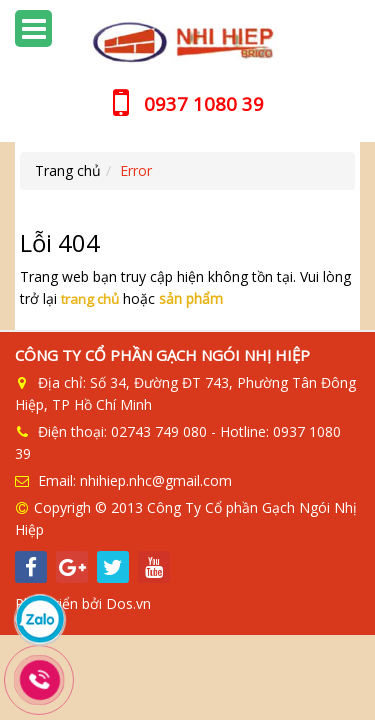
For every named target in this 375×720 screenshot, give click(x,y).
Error (136, 170)
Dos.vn (128, 598)
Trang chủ (68, 170)
